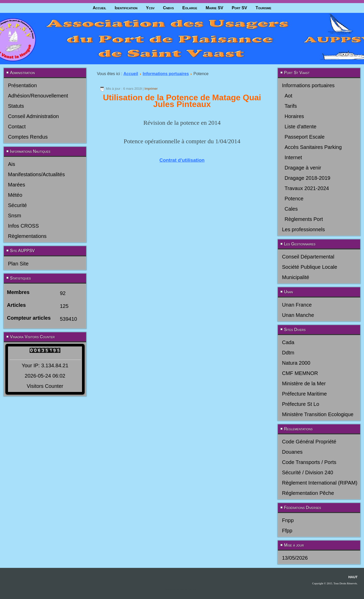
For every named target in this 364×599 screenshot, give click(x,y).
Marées (17, 185)
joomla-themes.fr (189, 589)
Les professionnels (303, 229)
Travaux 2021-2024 (307, 188)
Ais (12, 164)
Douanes (292, 452)
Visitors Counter (45, 386)
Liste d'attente (301, 127)
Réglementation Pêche (308, 493)
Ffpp (287, 531)
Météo (15, 195)
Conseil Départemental (308, 257)
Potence (294, 199)
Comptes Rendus (28, 137)
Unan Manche (298, 315)
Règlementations (27, 236)
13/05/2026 (295, 558)
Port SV (239, 8)
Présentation (22, 85)
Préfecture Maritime (304, 394)
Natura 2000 (296, 363)
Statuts (16, 106)
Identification (126, 8)
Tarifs (291, 106)
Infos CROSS (23, 226)
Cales (291, 209)
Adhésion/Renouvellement (38, 96)
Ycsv (150, 8)
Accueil (100, 8)
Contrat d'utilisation (182, 160)
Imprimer (151, 89)
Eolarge (190, 8)
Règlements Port (304, 219)
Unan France (297, 305)
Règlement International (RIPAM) (320, 483)
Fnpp (288, 520)
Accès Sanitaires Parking (313, 147)
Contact (17, 127)
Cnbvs (168, 8)
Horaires (294, 116)
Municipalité (296, 277)
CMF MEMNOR (300, 373)
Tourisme (263, 8)
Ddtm (288, 353)
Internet (293, 157)
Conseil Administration (33, 116)
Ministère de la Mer (304, 383)
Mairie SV (214, 8)
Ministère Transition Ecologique (318, 414)
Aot (288, 96)
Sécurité (17, 205)
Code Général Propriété (309, 442)
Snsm (15, 216)
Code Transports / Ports (309, 462)
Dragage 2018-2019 (307, 178)
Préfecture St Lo (301, 404)
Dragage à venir (303, 168)
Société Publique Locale (310, 267)
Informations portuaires (166, 74)
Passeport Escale (305, 137)
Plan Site (18, 264)
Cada (288, 342)
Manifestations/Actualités (36, 174)
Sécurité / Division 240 (308, 472)
